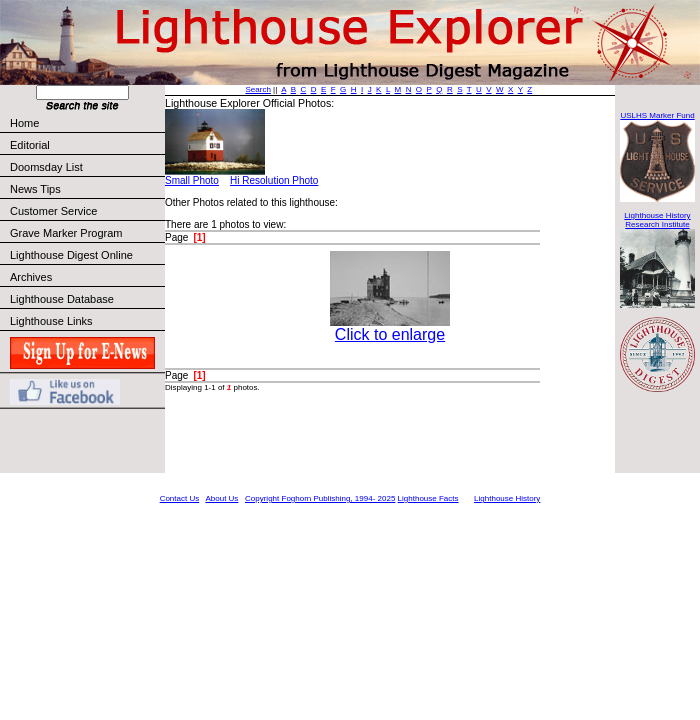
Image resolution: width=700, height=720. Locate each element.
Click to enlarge (390, 334)
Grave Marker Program (66, 233)
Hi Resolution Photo (274, 180)
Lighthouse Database (62, 299)
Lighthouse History (507, 498)
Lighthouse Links (51, 321)
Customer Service (86, 211)
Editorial (86, 145)
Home (24, 123)
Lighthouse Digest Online (71, 255)
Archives (31, 277)
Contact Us (180, 498)
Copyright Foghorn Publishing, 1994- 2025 (320, 498)
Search (258, 89)
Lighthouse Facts (428, 498)
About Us (221, 498)
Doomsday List (46, 167)
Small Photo (192, 180)
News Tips (35, 189)
